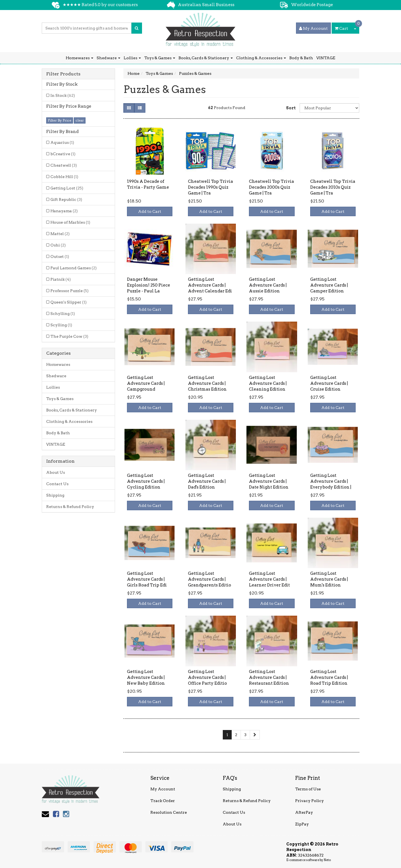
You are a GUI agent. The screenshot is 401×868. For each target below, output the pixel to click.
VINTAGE (326, 58)
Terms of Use (308, 789)
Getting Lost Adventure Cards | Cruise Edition (329, 383)
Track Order (163, 801)
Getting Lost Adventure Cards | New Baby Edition (146, 677)
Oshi (58, 245)
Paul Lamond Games (74, 268)
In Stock (63, 95)
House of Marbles (70, 222)
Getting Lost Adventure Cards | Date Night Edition (269, 481)
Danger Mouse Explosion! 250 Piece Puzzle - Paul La (149, 285)
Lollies (132, 58)
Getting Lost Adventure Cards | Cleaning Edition (268, 383)
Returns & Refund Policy (70, 507)
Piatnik (61, 279)
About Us (56, 472)
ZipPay (302, 824)
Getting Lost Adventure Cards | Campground (146, 383)
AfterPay (304, 812)
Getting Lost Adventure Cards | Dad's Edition (207, 481)
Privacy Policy (310, 801)
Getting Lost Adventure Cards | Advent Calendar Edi (210, 285)
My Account (163, 789)
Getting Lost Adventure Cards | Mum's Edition (329, 579)
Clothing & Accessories (261, 58)
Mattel (60, 234)
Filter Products (63, 74)
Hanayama (64, 211)
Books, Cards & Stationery (206, 58)
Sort (291, 108)
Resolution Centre (169, 812)
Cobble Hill (64, 177)
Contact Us (57, 484)
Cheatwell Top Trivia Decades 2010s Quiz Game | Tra (333, 187)
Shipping (55, 495)
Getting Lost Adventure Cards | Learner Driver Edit (269, 579)
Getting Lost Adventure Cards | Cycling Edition (146, 481)
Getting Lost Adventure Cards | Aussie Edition (268, 285)
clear (80, 120)
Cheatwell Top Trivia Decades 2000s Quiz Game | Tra (272, 187)
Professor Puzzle (69, 291)
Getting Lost (67, 188)
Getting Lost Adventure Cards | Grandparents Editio (210, 579)
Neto (327, 860)
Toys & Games (160, 58)
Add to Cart (150, 211)
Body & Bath (301, 58)
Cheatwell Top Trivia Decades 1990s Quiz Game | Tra (211, 187)
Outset (60, 257)
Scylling (61, 325)
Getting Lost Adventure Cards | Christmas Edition (207, 383)
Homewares (80, 58)
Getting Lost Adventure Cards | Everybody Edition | (331, 481)
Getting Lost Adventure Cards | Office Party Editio (207, 677)
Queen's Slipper (69, 302)
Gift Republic (66, 199)
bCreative (63, 154)
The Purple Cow (69, 336)
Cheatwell (64, 165)
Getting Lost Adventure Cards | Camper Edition (329, 285)
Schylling (63, 314)
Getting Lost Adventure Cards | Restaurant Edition (269, 677)
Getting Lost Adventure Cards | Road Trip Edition (329, 677)
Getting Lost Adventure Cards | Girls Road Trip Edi (147, 579)
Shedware (108, 58)
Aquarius (62, 142)
